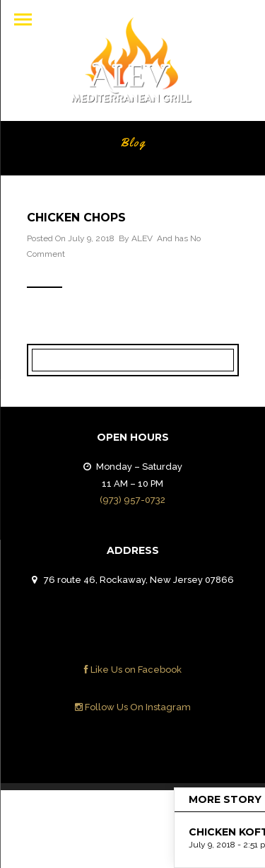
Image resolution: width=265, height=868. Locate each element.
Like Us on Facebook (133, 670)
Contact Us (199, 812)
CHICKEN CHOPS (76, 218)
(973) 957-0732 (132, 500)
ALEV (142, 238)
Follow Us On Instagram (133, 707)
